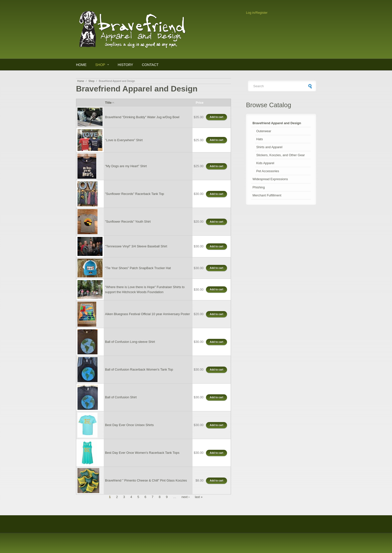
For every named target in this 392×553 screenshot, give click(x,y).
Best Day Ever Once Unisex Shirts (129, 425)
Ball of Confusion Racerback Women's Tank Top (139, 369)
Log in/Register (257, 13)
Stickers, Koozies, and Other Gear (280, 155)
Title (110, 103)
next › (185, 497)
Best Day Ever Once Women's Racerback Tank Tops (142, 453)
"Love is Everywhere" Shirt (124, 140)
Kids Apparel (265, 163)
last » (199, 497)
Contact (150, 65)
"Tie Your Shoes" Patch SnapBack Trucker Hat (138, 268)
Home (81, 65)
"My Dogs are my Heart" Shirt (126, 166)
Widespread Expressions (270, 179)
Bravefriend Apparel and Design (277, 123)
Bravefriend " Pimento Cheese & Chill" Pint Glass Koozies (146, 480)
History (125, 65)
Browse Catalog (269, 105)
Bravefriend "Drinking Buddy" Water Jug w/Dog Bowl (142, 117)
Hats (259, 139)
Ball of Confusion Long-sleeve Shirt (130, 342)
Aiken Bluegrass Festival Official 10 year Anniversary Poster (147, 314)
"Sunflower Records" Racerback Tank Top (134, 194)
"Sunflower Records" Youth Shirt (128, 222)
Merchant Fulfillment (267, 195)
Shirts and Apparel (269, 147)
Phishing (259, 187)
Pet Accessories (268, 171)
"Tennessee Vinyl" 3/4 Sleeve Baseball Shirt (136, 246)
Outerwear (264, 131)
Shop (100, 65)
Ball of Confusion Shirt (121, 397)
